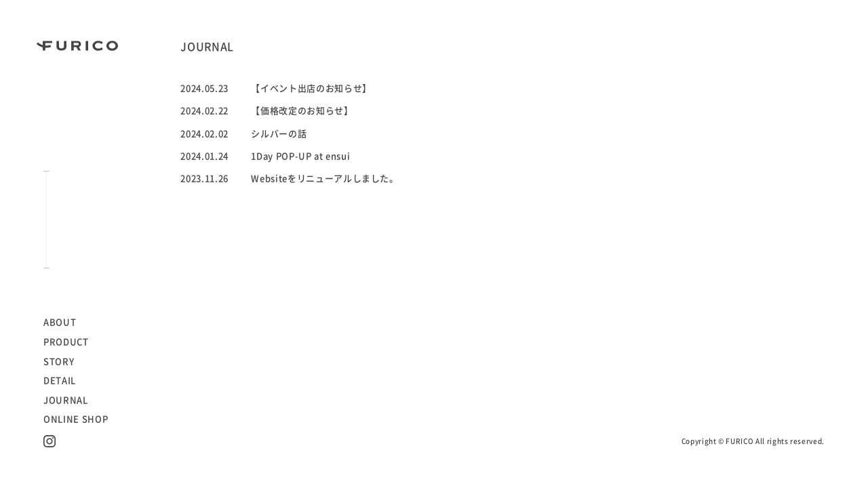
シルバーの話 (279, 134)
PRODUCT (66, 342)
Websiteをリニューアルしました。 (324, 179)
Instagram (50, 441)
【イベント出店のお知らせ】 (311, 88)
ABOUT (60, 322)
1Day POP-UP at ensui (300, 156)
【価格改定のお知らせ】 (302, 111)
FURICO (77, 46)
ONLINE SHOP (76, 419)
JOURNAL (66, 400)
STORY (59, 362)
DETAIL (60, 381)
